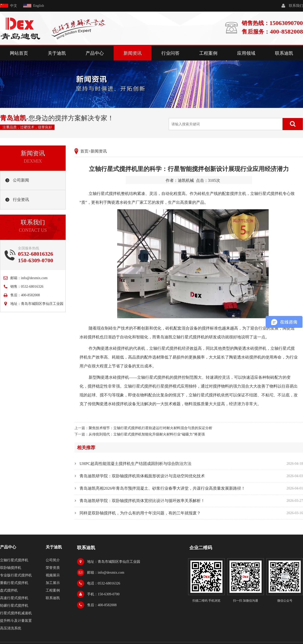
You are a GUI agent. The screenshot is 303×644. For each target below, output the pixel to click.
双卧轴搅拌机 (11, 568)
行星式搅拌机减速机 (16, 613)
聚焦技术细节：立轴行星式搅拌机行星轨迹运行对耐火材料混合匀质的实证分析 (150, 428)
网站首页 (19, 53)
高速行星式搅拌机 (14, 598)
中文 (14, 6)
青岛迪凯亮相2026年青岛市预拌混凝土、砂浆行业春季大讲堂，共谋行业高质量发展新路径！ (162, 488)
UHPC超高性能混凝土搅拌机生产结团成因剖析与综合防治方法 (135, 464)
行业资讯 (21, 200)
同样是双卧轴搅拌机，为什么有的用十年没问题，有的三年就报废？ (140, 513)
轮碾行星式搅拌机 (14, 606)
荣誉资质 (53, 568)
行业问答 (170, 53)
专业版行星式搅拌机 (16, 575)
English (39, 6)
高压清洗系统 (11, 628)
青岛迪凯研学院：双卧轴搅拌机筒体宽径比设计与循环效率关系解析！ (142, 501)
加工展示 (53, 583)
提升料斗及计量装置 (16, 621)
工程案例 (208, 53)
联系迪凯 (284, 53)
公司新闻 (21, 180)
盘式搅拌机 (9, 590)
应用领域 (246, 53)
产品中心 (95, 53)
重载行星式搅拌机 (14, 583)
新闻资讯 (133, 53)
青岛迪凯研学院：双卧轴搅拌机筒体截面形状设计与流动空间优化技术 (142, 476)
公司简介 (53, 560)
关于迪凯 (57, 53)
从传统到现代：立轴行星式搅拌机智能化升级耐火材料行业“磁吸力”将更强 (147, 434)
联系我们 (296, 6)
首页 (84, 151)
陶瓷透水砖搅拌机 (113, 348)
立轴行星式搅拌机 (105, 194)
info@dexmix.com (34, 278)
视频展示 (53, 575)
